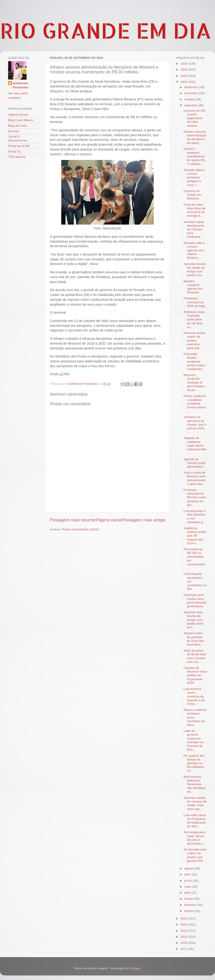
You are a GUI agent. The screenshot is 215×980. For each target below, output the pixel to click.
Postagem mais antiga (144, 520)
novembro (192, 93)
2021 (184, 924)
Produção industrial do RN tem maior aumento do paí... (195, 497)
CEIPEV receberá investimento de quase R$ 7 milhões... (194, 156)
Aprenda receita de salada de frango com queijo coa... (195, 270)
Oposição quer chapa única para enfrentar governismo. (195, 601)
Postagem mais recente (73, 520)
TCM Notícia (17, 157)
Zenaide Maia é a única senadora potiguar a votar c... (194, 177)
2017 (184, 949)
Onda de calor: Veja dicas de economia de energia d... (195, 210)
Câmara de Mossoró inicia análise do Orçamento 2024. (195, 675)
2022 (184, 918)
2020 (184, 931)
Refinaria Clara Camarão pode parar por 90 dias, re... (194, 319)
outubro (190, 99)
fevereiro (191, 905)
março (189, 899)
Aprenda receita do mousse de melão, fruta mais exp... (195, 803)
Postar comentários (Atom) (81, 529)
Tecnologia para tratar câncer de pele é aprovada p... (195, 838)
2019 (184, 937)
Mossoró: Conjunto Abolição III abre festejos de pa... (194, 382)
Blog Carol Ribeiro (21, 120)
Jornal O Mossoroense (17, 138)
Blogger (135, 968)
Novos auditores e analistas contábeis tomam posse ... (195, 403)
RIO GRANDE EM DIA (106, 30)
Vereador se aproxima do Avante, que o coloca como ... (195, 424)
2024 (184, 76)
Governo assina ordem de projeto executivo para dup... (195, 340)
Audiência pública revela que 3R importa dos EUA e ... (195, 536)
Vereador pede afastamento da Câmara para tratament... (194, 229)
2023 (184, 82)
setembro (191, 105)
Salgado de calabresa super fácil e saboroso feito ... (195, 445)
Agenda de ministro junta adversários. (195, 463)
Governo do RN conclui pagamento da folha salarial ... (194, 118)
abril (188, 893)
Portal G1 (15, 152)
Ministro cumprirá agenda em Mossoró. (193, 287)
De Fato (14, 131)
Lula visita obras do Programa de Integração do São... (195, 821)
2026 (184, 64)
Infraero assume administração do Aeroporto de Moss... (195, 137)
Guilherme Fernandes (21, 85)
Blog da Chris (17, 126)
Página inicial (109, 520)
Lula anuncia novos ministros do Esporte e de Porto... (194, 696)
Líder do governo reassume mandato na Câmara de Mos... (193, 740)
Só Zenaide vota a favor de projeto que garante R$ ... (195, 855)
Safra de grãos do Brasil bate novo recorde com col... (195, 656)
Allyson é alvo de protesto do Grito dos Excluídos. (194, 639)
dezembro (192, 87)
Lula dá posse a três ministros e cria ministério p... (195, 517)
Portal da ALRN (19, 146)
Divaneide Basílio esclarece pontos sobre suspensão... (194, 361)
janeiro (189, 911)
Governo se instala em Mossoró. (192, 195)
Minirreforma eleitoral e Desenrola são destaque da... (195, 784)
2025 (184, 70)
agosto (189, 868)
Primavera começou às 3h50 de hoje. (195, 302)
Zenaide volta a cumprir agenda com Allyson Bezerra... (194, 250)
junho (189, 881)
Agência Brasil (18, 115)
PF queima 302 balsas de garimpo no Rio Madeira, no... (194, 763)
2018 (184, 943)
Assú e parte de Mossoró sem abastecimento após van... (195, 478)
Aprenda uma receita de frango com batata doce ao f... (193, 620)
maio (188, 887)
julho (188, 874)
